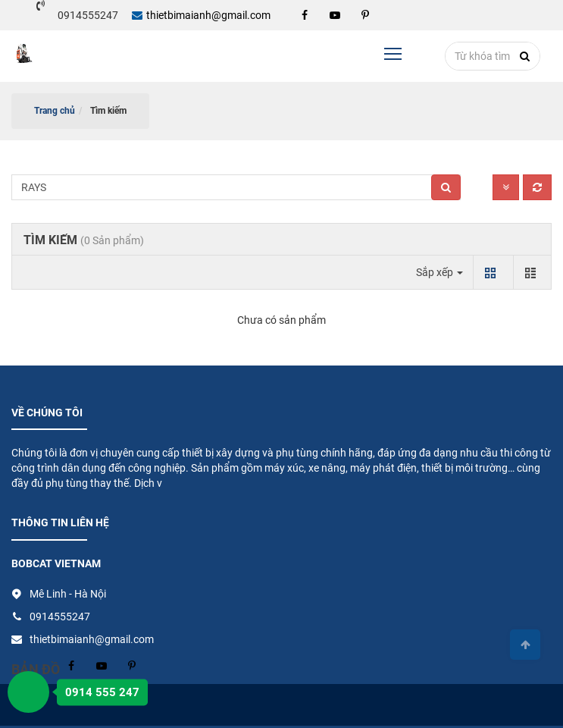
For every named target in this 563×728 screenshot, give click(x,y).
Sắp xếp (439, 272)
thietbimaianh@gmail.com (201, 15)
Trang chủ (55, 111)
